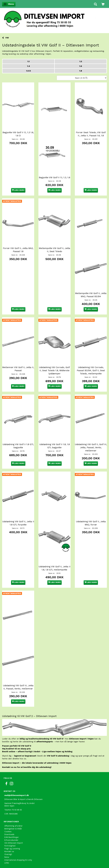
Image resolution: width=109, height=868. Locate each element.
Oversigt (8, 854)
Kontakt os (9, 851)
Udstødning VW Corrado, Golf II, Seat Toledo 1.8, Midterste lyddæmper (54, 370)
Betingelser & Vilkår (13, 829)
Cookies (8, 832)
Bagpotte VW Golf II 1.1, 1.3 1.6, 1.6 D (18, 134)
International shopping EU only (18, 860)
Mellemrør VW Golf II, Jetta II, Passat (18, 369)
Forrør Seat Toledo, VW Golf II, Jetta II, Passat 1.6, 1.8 (91, 134)
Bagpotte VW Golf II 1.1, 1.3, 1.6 (54, 177)
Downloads (9, 834)
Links (7, 863)
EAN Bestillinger (12, 837)
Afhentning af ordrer (13, 826)
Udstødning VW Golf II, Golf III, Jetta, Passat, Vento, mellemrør (91, 448)
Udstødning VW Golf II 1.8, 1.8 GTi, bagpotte (54, 446)
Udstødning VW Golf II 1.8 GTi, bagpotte (18, 446)
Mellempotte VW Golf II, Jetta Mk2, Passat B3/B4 (91, 295)
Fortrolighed (10, 846)
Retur (7, 857)
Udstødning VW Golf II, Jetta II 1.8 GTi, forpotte (18, 523)
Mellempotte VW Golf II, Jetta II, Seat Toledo (54, 250)
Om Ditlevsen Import (14, 843)
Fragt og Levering (12, 849)
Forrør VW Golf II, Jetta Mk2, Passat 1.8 (18, 250)
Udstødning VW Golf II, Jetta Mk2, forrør (91, 523)
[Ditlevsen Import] (54, 18)
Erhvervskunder (11, 840)
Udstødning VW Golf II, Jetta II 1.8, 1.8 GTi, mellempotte (54, 568)
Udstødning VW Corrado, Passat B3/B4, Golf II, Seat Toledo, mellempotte (91, 370)
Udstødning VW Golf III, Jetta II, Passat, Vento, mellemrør (18, 687)
